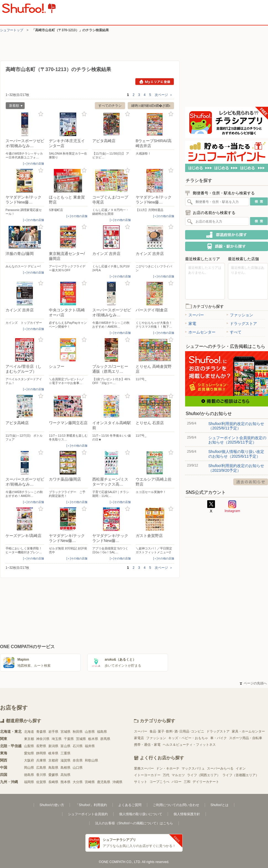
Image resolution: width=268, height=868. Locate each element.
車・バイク (219, 738)
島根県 (65, 768)
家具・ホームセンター (248, 731)
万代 (166, 775)
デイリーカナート (206, 782)
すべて (234, 332)
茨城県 (81, 739)
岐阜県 (53, 753)
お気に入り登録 (41, 114)
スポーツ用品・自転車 (246, 738)
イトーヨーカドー (147, 775)
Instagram (232, 507)
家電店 (139, 738)
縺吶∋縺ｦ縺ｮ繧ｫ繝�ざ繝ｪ (151, 106)
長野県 (41, 746)
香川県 (41, 775)
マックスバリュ (193, 768)
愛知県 (29, 753)
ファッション (240, 315)
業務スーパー (144, 768)
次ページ (164, 95)
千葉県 (69, 739)
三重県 (65, 753)
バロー (177, 782)
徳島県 (29, 775)
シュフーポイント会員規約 (88, 814)
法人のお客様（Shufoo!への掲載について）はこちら (134, 823)
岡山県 (29, 768)
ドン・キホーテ (168, 768)
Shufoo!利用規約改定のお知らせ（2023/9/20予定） (236, 468)
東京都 (29, 739)
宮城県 (65, 732)
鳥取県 (53, 768)
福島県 (102, 732)
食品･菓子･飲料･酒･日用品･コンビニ (177, 731)
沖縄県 (117, 782)
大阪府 (29, 760)
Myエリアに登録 (155, 82)
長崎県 (53, 782)
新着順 (14, 106)
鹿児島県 (104, 782)
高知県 (65, 775)
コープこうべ (159, 782)
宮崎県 (90, 782)
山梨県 (29, 746)
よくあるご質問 (130, 805)
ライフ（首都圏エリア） (241, 775)
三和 (187, 782)
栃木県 (93, 739)
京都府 (53, 760)
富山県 (65, 746)
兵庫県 (41, 760)
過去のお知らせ (251, 482)
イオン (241, 768)
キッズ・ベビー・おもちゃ (188, 738)
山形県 (90, 732)
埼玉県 (57, 739)
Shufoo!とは (220, 805)
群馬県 (105, 739)
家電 (191, 324)
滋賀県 (65, 760)
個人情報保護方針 (187, 814)
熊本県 (65, 782)
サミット (141, 782)
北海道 (29, 732)
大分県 (78, 782)
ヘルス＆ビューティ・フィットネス (189, 745)
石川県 (78, 746)
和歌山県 (91, 760)
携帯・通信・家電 (147, 745)
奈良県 (78, 760)
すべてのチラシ (110, 106)
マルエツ (178, 775)
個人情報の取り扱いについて (141, 814)
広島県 (41, 768)
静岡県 (41, 753)
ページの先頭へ (253, 683)
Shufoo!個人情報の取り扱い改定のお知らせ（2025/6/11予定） (236, 454)
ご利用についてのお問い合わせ (176, 805)
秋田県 (78, 732)
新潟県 (53, 746)
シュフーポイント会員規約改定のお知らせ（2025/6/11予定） (237, 440)
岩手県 (53, 732)
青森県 (41, 732)
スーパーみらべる (220, 768)
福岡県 (29, 782)
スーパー (195, 315)
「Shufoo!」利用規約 (91, 805)
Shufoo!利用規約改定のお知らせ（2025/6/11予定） (236, 426)
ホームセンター (200, 332)
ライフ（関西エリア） (204, 775)
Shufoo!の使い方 (52, 805)
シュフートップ (12, 30)
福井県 (90, 746)
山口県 (78, 768)
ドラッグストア (242, 324)
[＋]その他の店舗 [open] (33, 164)
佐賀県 (41, 782)
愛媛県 (53, 775)
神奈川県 (43, 739)
